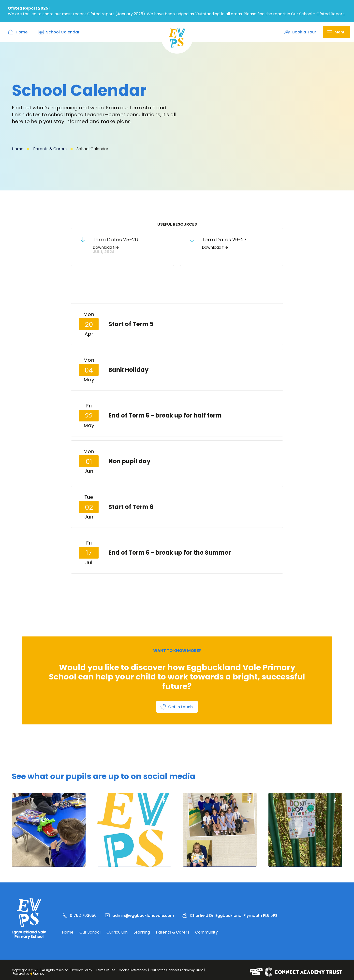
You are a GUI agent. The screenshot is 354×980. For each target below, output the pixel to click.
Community (206, 932)
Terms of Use (105, 970)
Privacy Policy (82, 970)
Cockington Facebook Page (78, 800)
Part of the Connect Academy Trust (177, 970)
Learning (142, 932)
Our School (90, 932)
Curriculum (117, 932)
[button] (336, 32)
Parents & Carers (50, 149)
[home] (177, 38)
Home (18, 149)
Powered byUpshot (28, 973)
